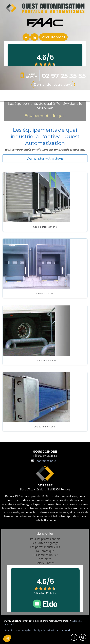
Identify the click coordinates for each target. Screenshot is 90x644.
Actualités (45, 559)
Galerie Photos (45, 563)
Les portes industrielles (45, 547)
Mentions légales (24, 630)
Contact (9, 630)
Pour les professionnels (45, 539)
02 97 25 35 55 (64, 76)
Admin (66, 630)
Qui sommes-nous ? (45, 555)
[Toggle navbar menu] (5, 95)
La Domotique (45, 551)
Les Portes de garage (45, 543)
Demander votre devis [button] (45, 158)
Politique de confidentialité (46, 630)
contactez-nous (47, 461)
